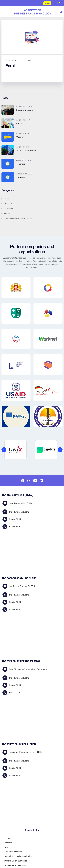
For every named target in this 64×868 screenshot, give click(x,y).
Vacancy (20, 137)
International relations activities (18, 219)
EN (60, 3)
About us (8, 204)
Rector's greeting (24, 110)
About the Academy (26, 151)
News (6, 199)
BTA (28, 60)
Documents (9, 209)
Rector (19, 124)
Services (8, 214)
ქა (55, 3)
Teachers (21, 164)
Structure (21, 178)
